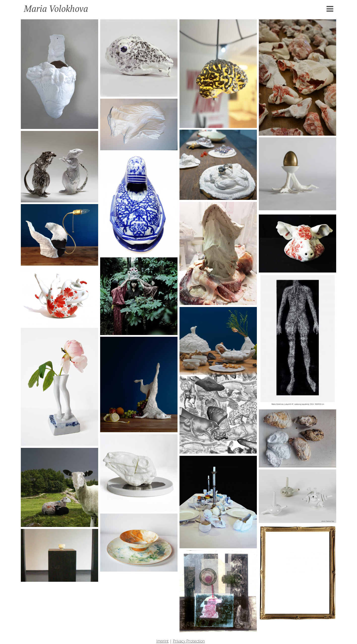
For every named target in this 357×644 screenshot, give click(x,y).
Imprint (162, 641)
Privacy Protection (189, 641)
